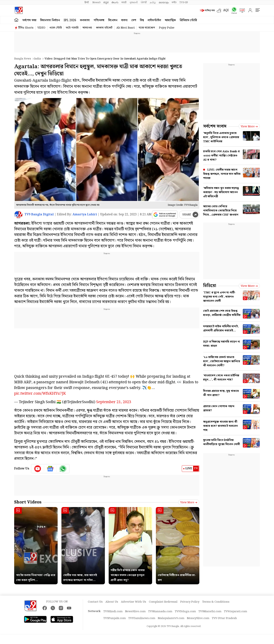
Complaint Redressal (163, 602)
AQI (226, 10)
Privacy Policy (190, 602)
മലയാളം (164, 2)
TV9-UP (184, 2)
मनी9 (174, 2)
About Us (112, 602)
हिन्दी (87, 2)
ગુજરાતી (134, 2)
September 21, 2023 (114, 402)
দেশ (134, 20)
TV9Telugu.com (185, 612)
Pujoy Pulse (167, 28)
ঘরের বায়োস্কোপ (147, 28)
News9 (96, 2)
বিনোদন (113, 20)
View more (189, 503)
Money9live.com (198, 618)
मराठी (124, 2)
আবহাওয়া (87, 28)
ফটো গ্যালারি (72, 28)
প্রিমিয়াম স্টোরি (188, 20)
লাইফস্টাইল (154, 20)
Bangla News (23, 59)
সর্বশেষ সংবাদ (215, 126)
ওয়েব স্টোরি (56, 28)
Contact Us (95, 602)
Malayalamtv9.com (171, 618)
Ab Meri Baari (126, 28)
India (37, 59)
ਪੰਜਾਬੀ (144, 2)
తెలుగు (115, 2)
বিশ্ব (142, 20)
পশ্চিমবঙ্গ (99, 20)
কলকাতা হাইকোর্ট (104, 28)
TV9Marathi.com (210, 612)
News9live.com (135, 612)
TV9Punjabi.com (115, 618)
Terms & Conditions (216, 602)
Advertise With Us (134, 602)
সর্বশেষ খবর (29, 20)
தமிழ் (153, 2)
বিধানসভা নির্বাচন (50, 20)
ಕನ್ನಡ (106, 2)
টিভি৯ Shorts (26, 28)
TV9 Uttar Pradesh (224, 618)
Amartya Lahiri (85, 215)
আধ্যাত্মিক (170, 20)
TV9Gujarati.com (236, 612)
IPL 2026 (70, 20)
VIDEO (41, 28)
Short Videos (28, 502)
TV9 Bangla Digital (39, 215)
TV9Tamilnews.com (142, 618)
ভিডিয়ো (210, 286)
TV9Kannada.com (160, 612)
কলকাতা (85, 20)
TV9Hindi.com (113, 612)
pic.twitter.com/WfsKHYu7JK (40, 394)
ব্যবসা (124, 20)
